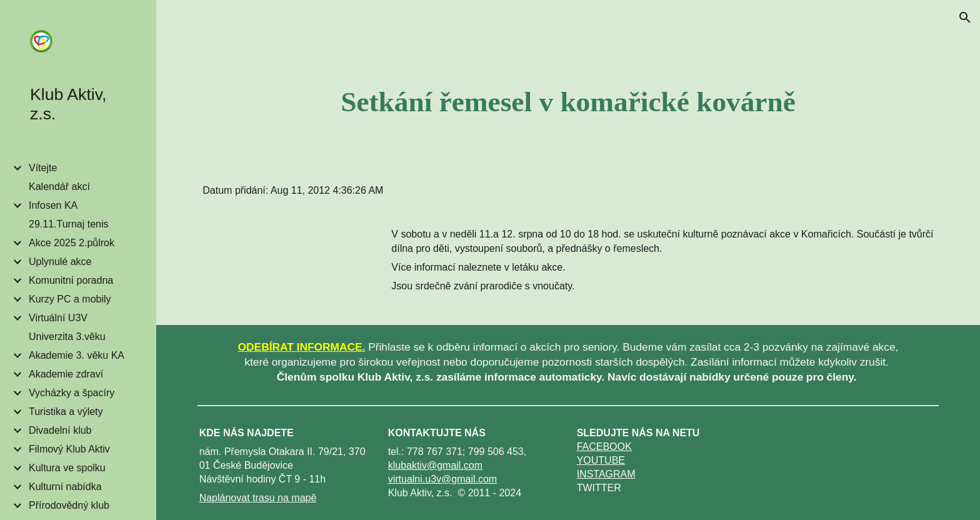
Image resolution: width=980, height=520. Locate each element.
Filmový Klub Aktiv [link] (69, 449)
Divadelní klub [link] (60, 430)
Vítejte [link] (43, 168)
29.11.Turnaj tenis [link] (68, 224)
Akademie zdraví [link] (66, 374)
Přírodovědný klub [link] (69, 505)
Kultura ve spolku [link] (67, 468)
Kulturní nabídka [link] (65, 487)
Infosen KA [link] (53, 205)
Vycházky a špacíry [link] (72, 393)
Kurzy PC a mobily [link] (70, 299)
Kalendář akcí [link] (59, 187)
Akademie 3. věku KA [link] (77, 355)
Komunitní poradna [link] (71, 280)
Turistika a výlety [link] (66, 412)
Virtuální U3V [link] (58, 318)
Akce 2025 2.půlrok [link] (72, 243)
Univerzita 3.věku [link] (67, 337)
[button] (965, 17)
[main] (568, 102)
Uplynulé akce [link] (60, 262)
